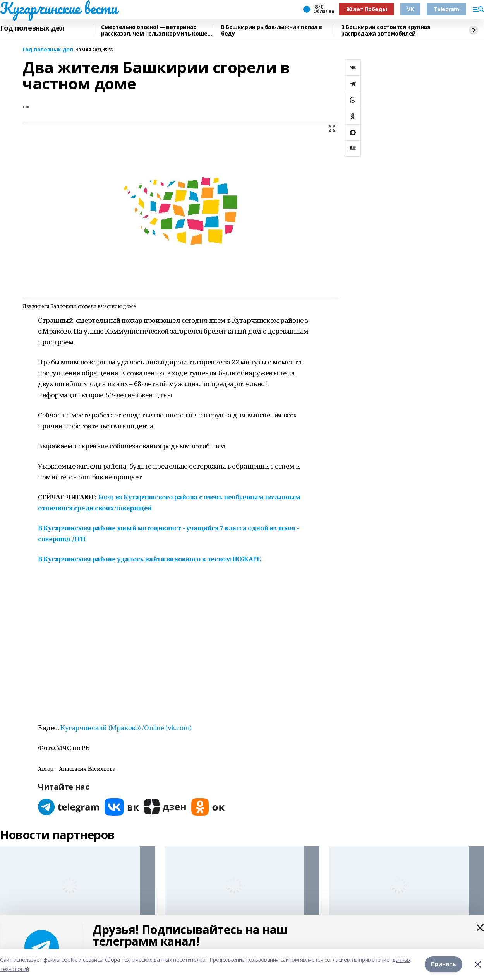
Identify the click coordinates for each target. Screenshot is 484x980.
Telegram (446, 9)
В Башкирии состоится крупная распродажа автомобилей (386, 30)
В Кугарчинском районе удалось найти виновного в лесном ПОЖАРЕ (149, 559)
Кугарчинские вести (58, 8)
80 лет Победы (367, 9)
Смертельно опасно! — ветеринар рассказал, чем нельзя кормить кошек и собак (156, 30)
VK (410, 9)
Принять (444, 964)
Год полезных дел (32, 28)
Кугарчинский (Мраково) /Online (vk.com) (126, 728)
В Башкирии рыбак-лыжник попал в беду (272, 30)
